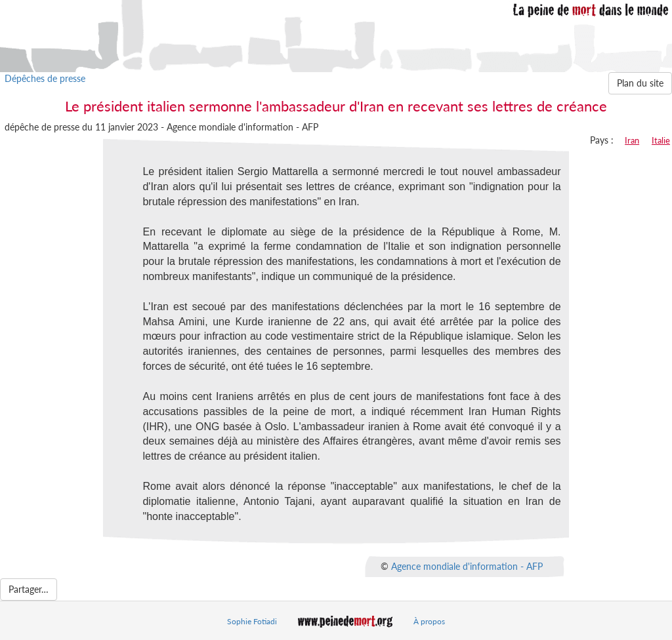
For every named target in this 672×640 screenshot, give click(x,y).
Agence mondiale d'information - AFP (467, 566)
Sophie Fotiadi (252, 621)
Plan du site (640, 83)
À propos (429, 621)
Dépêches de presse (45, 78)
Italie (661, 140)
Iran (632, 140)
